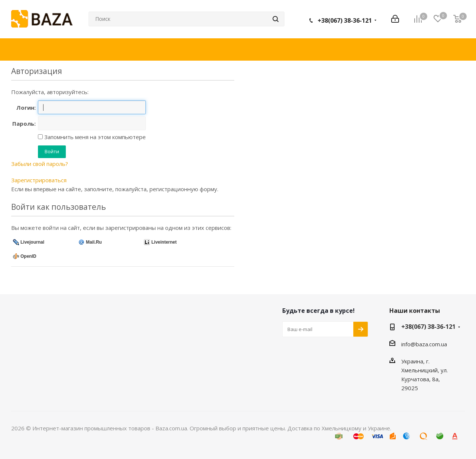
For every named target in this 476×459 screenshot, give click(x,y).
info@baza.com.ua (424, 344)
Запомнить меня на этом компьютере (94, 137)
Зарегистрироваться (39, 180)
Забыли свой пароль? (40, 164)
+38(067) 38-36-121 (345, 20)
